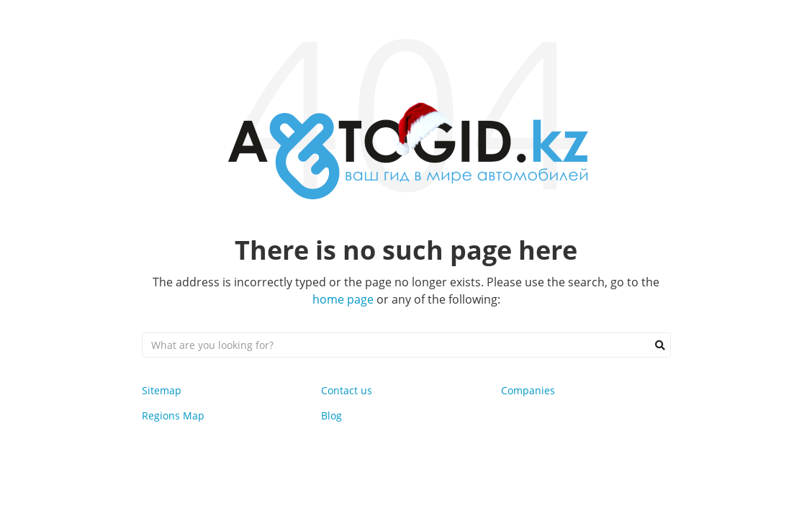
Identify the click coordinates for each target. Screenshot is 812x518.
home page (343, 299)
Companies (528, 390)
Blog (331, 415)
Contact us (347, 390)
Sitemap (162, 390)
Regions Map (173, 415)
